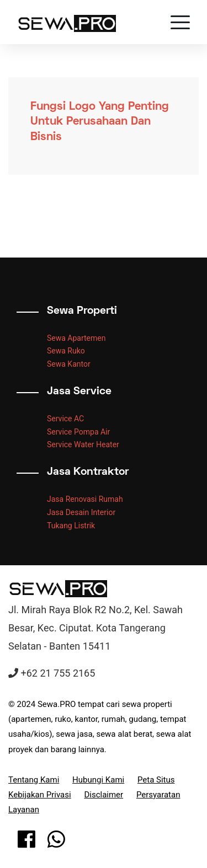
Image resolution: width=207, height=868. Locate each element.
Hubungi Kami (98, 780)
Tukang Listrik (71, 526)
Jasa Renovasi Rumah (85, 499)
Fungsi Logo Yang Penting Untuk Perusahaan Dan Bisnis (100, 122)
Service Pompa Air (78, 432)
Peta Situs (156, 780)
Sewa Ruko (66, 351)
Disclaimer (104, 795)
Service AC (65, 419)
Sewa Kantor (69, 364)
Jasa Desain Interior (81, 512)
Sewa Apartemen (76, 338)
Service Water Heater (83, 444)
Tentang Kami (34, 780)
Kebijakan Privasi (40, 795)
